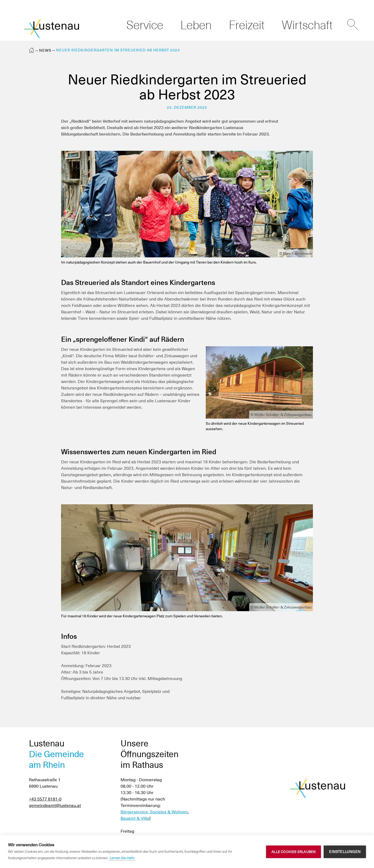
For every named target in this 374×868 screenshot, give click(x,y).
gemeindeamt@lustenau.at (55, 805)
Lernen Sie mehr (122, 858)
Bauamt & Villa (135, 818)
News (45, 50)
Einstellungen (345, 852)
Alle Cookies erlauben (293, 852)
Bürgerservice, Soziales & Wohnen (154, 812)
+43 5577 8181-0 (45, 799)
